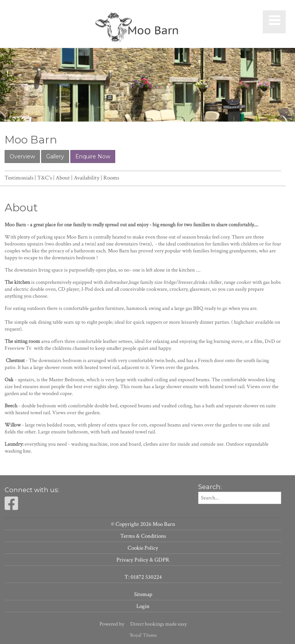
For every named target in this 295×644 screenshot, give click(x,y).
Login (143, 606)
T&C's (45, 178)
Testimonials (19, 178)
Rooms (111, 178)
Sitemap (143, 594)
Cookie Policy (143, 548)
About (63, 178)
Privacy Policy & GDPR (143, 560)
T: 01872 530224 (143, 577)
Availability (87, 178)
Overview (22, 156)
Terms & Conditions (143, 536)
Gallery (55, 156)
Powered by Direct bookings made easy (143, 624)
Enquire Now (93, 156)
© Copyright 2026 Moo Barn (143, 524)
